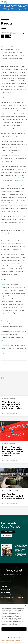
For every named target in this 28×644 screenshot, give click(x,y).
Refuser (14, 633)
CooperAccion (6, 345)
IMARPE (17, 332)
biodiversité (5, 340)
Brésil (16, 50)
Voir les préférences (14, 637)
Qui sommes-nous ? (7, 584)
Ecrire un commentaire (9, 364)
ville (20, 89)
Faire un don (18, 2)
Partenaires (5, 587)
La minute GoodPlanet (8, 595)
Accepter (14, 629)
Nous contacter (6, 589)
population (20, 181)
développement (18, 287)
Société (4, 16)
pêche (13, 354)
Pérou (3, 47)
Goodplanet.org (8, 532)
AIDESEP (5, 285)
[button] (26, 606)
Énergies (5, 399)
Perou (3, 28)
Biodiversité (7, 491)
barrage (14, 217)
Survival (13, 310)
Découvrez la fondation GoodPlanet (12, 598)
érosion (6, 236)
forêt (4, 290)
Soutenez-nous (6, 592)
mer (11, 332)
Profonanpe (5, 321)
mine (12, 102)
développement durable (9, 351)
